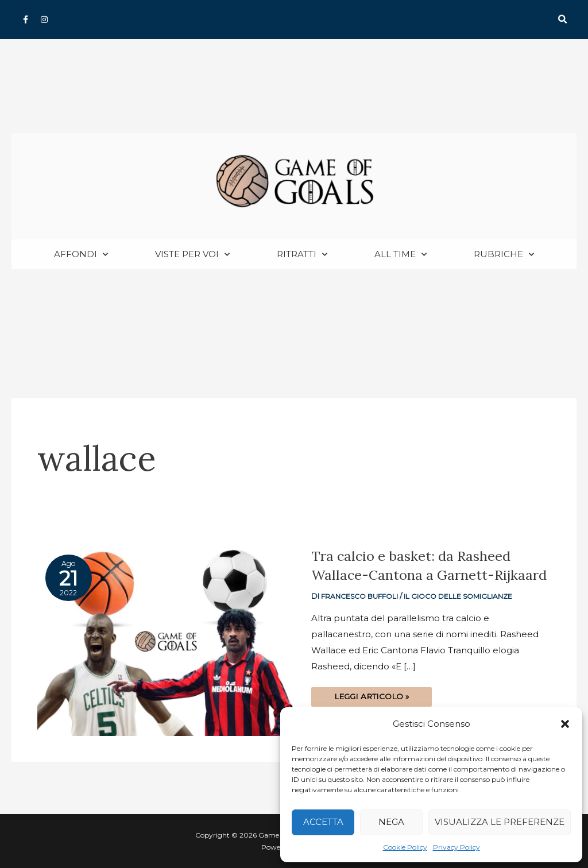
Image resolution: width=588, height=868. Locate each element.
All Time (401, 255)
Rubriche (504, 255)
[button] (565, 724)
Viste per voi (192, 255)
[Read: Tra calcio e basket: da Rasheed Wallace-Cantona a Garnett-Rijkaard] (166, 641)
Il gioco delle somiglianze (463, 615)
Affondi (81, 255)
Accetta (323, 822)
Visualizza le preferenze (500, 822)
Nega (391, 822)
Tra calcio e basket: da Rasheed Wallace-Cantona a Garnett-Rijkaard (417, 575)
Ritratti (302, 255)
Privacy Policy (457, 847)
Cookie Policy (405, 847)
